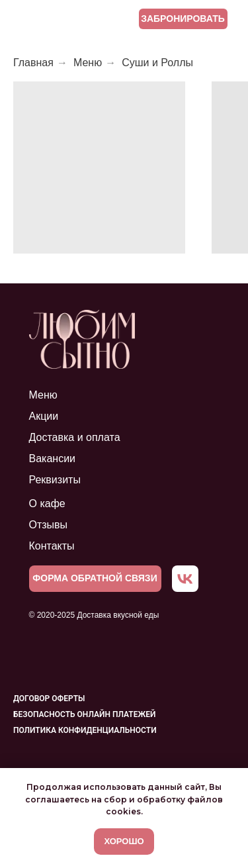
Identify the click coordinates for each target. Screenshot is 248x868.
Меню (88, 63)
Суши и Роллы (157, 63)
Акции (44, 416)
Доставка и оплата (75, 437)
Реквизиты (55, 480)
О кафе (47, 504)
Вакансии (53, 458)
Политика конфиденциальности (85, 730)
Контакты (52, 546)
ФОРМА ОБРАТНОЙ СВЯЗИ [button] (95, 578)
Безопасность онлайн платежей (84, 714)
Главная (33, 63)
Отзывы (49, 525)
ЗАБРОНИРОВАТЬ (183, 19)
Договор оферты (49, 699)
